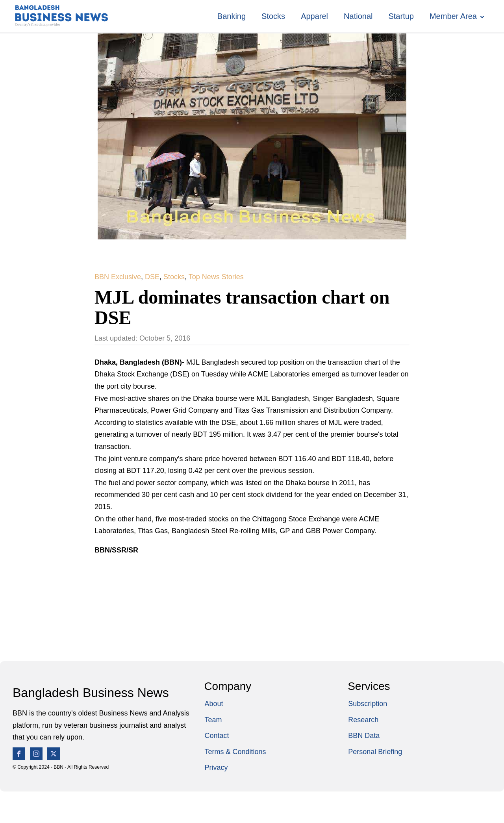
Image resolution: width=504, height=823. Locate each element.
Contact (217, 736)
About (214, 704)
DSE (152, 277)
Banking (232, 16)
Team (213, 720)
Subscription (368, 704)
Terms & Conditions (235, 752)
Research (363, 720)
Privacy (216, 767)
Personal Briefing (375, 752)
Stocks (273, 16)
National (358, 16)
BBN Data (364, 736)
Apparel (314, 16)
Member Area (453, 16)
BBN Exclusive (118, 277)
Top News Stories (216, 277)
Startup (401, 16)
